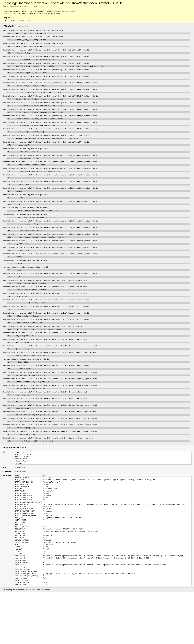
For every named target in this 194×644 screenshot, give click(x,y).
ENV (29, 21)
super (101, 211)
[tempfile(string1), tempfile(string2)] (101, 62)
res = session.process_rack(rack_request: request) (101, 352)
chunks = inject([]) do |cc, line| (101, 76)
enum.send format (101, 154)
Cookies (21, 21)
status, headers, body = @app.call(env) (101, 381)
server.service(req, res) (101, 466)
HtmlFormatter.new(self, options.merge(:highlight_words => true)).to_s (101, 147)
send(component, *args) (101, 168)
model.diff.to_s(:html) (101, 161)
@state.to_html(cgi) (101, 324)
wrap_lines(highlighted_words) (101, 140)
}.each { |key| (101, 190)
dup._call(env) (101, 366)
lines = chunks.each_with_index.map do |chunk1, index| (101, 105)
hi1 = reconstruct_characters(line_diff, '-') (101, 98)
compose (101, 204)
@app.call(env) (101, 374)
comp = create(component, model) (101, 176)
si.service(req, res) (101, 458)
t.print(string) (101, 55)
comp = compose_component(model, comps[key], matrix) (101, 183)
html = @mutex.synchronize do (101, 338)
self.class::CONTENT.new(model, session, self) (101, 225)
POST (13, 21)
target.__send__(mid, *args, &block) (101, 34)
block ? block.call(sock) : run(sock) (101, 473)
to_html (101, 331)
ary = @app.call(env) (101, 359)
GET (6, 21)
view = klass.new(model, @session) (101, 303)
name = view (101, 317)
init (101, 218)
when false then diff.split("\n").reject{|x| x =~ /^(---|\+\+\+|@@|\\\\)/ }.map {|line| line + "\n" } (101, 69)
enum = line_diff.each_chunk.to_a (101, 91)
